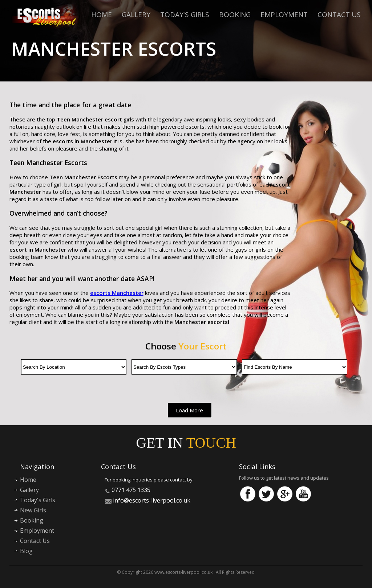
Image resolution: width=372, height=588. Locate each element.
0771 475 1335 (131, 490)
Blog (26, 551)
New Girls (33, 510)
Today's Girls (185, 15)
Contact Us (339, 15)
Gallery (136, 15)
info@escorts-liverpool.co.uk (152, 500)
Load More (189, 410)
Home (102, 15)
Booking (235, 15)
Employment (284, 15)
